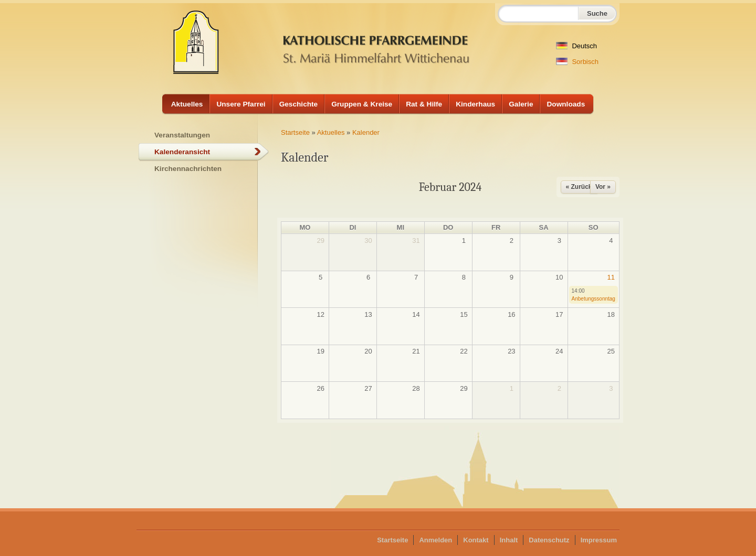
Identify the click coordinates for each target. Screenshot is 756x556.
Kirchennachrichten (188, 169)
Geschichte (299, 104)
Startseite (295, 132)
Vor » (603, 187)
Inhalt (509, 540)
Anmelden (435, 540)
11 (611, 277)
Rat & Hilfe (424, 104)
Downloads (566, 104)
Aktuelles (187, 104)
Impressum (599, 540)
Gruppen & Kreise (362, 104)
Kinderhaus (475, 104)
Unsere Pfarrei (241, 104)
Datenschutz (549, 540)
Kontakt (476, 540)
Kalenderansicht (182, 152)
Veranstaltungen (182, 135)
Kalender (366, 132)
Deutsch (576, 46)
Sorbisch (577, 62)
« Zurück (579, 187)
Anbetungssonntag (594, 299)
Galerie (521, 104)
